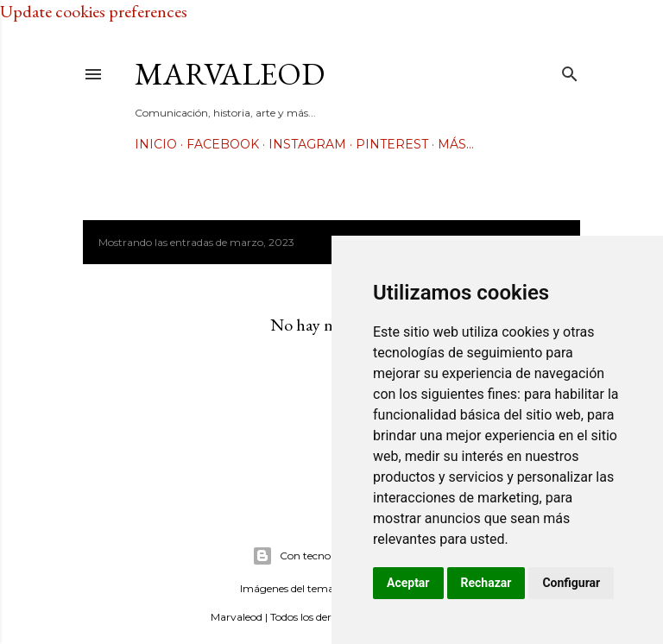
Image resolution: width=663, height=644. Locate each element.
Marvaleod (230, 74)
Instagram (307, 144)
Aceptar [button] (408, 583)
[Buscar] (570, 70)
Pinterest (392, 144)
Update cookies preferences (94, 11)
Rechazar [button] (486, 583)
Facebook (223, 144)
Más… (456, 144)
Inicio (156, 144)
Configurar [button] (571, 583)
